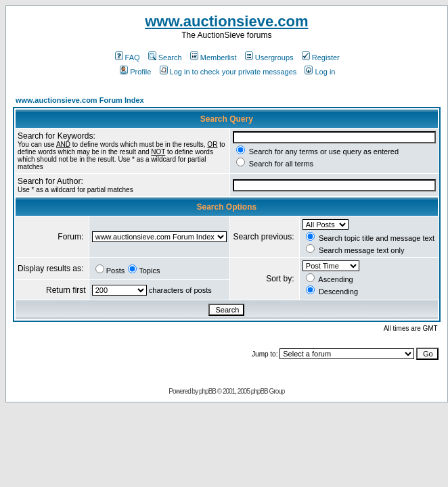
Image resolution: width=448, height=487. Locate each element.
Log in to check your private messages (228, 72)
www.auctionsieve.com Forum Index (80, 100)
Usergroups (269, 57)
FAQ (128, 57)
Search (165, 57)
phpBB (207, 391)
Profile (135, 72)
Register (321, 57)
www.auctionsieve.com (226, 21)
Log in (320, 72)
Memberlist (214, 57)
